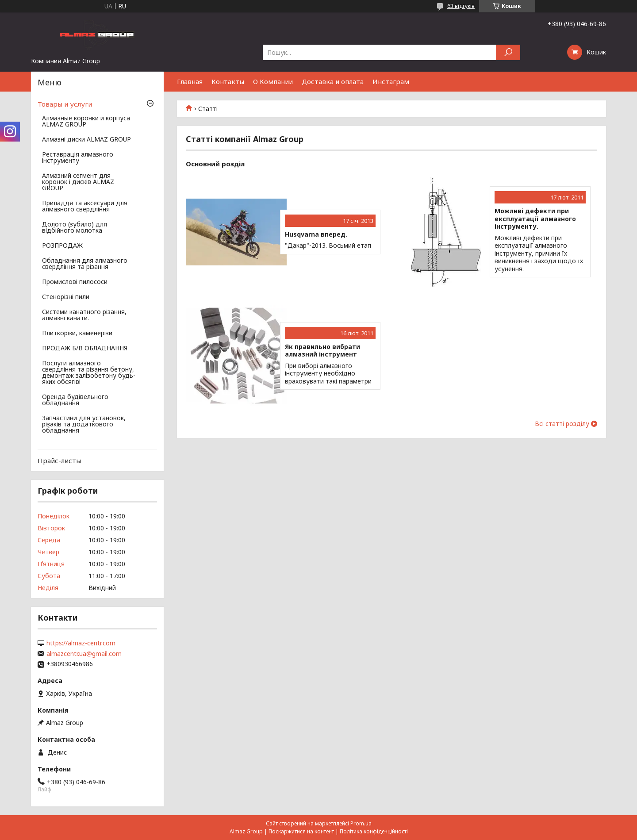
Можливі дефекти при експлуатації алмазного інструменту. (535, 219)
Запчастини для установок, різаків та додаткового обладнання (84, 425)
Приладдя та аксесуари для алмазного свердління (85, 207)
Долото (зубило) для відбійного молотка (75, 228)
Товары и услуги (65, 104)
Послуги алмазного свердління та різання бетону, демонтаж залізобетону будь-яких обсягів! (89, 373)
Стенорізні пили (66, 297)
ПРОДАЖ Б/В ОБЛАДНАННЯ (85, 349)
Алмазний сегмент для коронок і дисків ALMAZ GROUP (78, 182)
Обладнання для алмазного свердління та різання (85, 264)
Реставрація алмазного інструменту (78, 158)
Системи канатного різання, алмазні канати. (84, 315)
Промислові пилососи (75, 282)
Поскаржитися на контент (301, 831)
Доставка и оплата (333, 81)
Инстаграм (391, 81)
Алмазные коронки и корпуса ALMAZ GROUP (86, 122)
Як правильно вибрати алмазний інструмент (322, 351)
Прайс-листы (59, 460)
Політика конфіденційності (374, 831)
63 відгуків (461, 6)
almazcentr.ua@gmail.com (84, 654)
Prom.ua (361, 823)
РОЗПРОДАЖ (62, 246)
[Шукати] (508, 52)
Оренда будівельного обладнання (75, 400)
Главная (190, 81)
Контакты (228, 81)
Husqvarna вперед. (316, 234)
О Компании (273, 81)
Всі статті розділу (562, 424)
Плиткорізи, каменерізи (77, 334)
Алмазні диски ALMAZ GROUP (86, 140)
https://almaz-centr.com (81, 643)
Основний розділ (215, 164)
